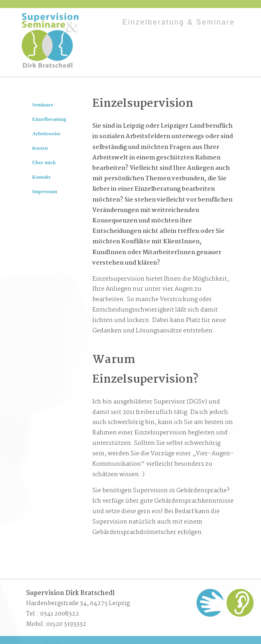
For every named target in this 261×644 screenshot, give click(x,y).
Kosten (40, 148)
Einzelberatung (49, 119)
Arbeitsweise (46, 133)
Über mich (44, 162)
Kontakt (41, 177)
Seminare (43, 105)
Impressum (45, 191)
